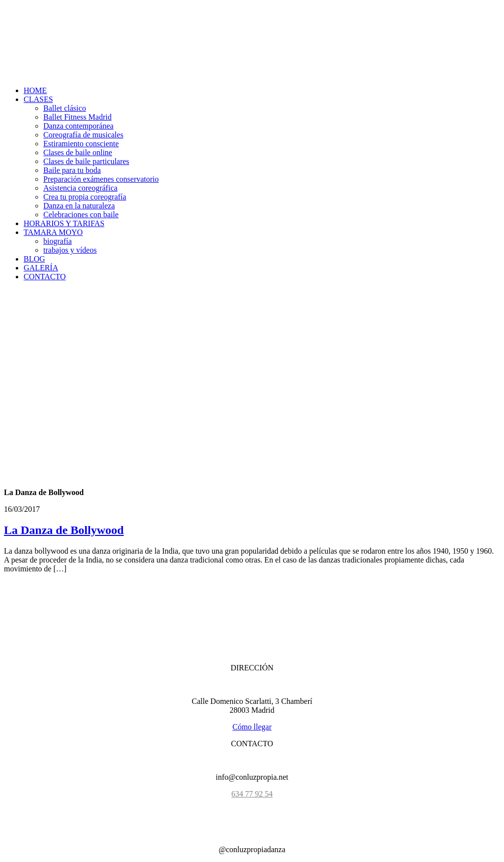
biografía (58, 241)
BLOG (34, 259)
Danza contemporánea (79, 126)
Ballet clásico (65, 108)
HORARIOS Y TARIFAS (64, 223)
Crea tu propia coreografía (85, 197)
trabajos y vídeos (70, 250)
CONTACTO (45, 277)
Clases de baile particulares (86, 161)
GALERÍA (41, 268)
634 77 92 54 (252, 794)
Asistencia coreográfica (80, 188)
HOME (35, 90)
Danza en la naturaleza (79, 206)
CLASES (38, 99)
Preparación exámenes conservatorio (101, 179)
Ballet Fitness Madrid (78, 117)
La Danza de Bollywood (64, 530)
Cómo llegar (252, 727)
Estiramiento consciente (81, 144)
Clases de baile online (78, 152)
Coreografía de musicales (83, 135)
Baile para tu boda (72, 170)
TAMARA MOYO (53, 232)
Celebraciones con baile (81, 215)
